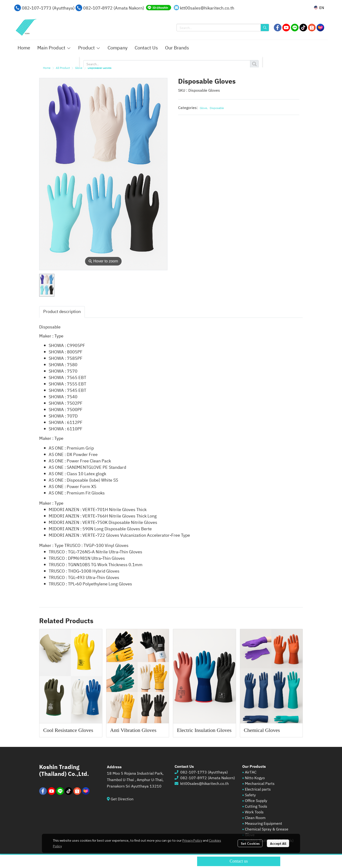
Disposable (217, 108)
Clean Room (255, 818)
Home (47, 68)
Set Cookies (250, 843)
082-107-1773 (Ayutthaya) (48, 8)
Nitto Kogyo (255, 778)
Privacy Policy (192, 840)
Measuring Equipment (264, 824)
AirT (248, 772)
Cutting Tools (256, 807)
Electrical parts (258, 790)
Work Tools (254, 812)
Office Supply (256, 801)
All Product (63, 68)
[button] (319, 8)
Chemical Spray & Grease (267, 829)
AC (254, 772)
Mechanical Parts (260, 784)
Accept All (278, 843)
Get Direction (124, 799)
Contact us (239, 861)
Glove (79, 68)
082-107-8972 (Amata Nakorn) (114, 8)
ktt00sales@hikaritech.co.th (207, 8)
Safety (250, 795)
